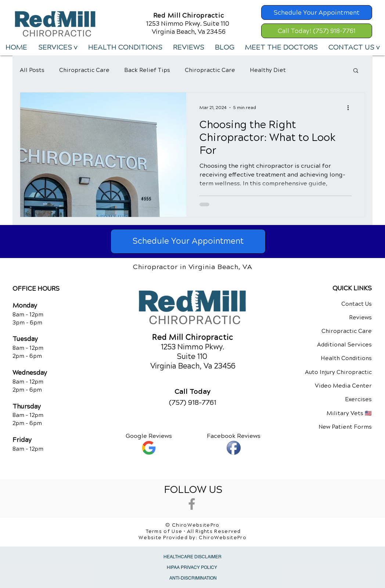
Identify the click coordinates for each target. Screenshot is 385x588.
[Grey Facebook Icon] (192, 504)
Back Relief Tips (147, 70)
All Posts (32, 70)
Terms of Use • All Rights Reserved (193, 531)
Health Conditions (346, 358)
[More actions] (350, 108)
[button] (57, 47)
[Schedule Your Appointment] (317, 12)
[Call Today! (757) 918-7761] (317, 31)
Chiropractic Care (84, 70)
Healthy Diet (268, 70)
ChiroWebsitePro (223, 538)
